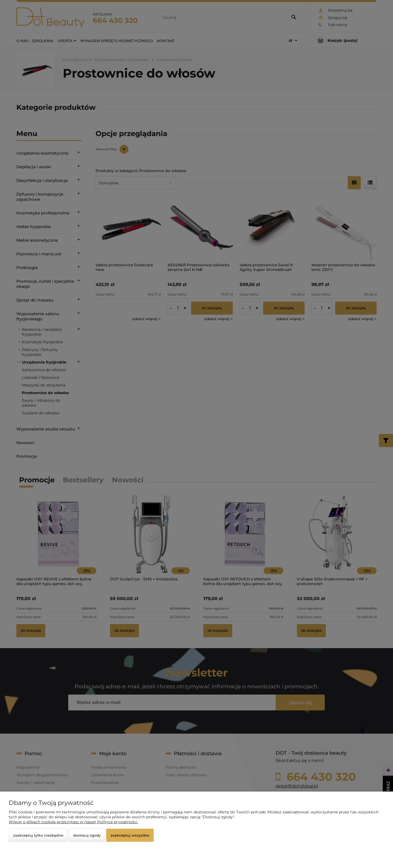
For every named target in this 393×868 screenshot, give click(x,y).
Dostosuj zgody (87, 835)
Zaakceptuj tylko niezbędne (38, 835)
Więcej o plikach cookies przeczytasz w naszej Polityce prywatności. (73, 822)
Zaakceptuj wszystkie (130, 835)
